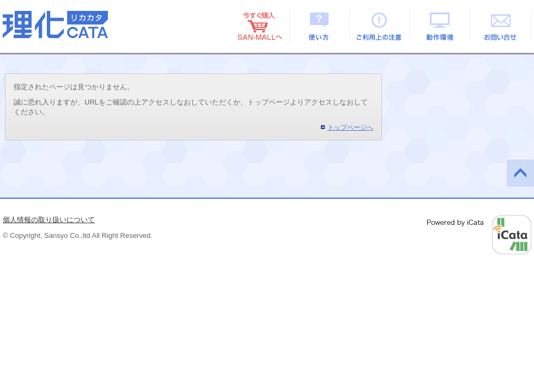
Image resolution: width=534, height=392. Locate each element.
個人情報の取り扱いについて (49, 220)
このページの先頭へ (520, 173)
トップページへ (350, 127)
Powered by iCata (479, 235)
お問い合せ (501, 26)
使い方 (320, 26)
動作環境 (441, 26)
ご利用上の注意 (380, 26)
